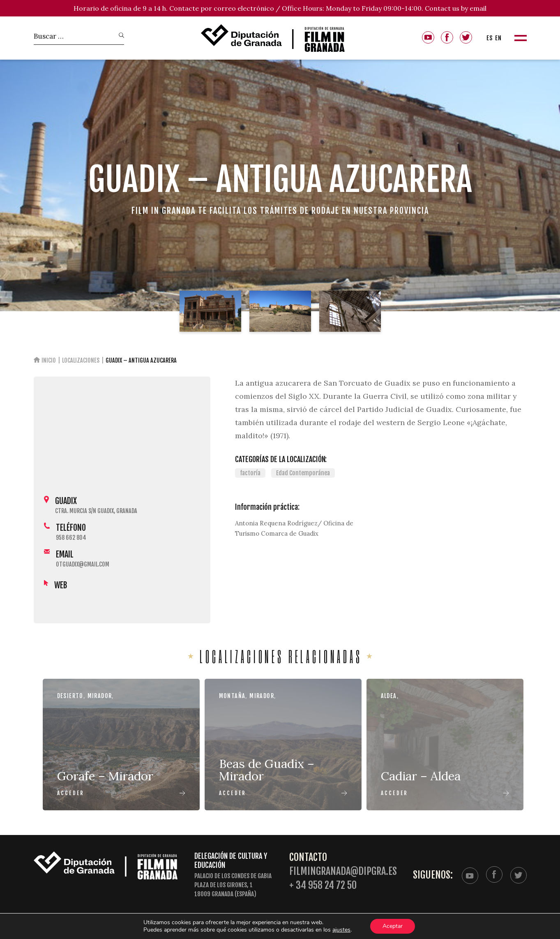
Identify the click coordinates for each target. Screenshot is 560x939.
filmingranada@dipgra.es (343, 871)
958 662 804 (71, 538)
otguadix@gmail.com (83, 564)
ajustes (341, 930)
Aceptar (393, 926)
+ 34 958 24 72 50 (323, 885)
